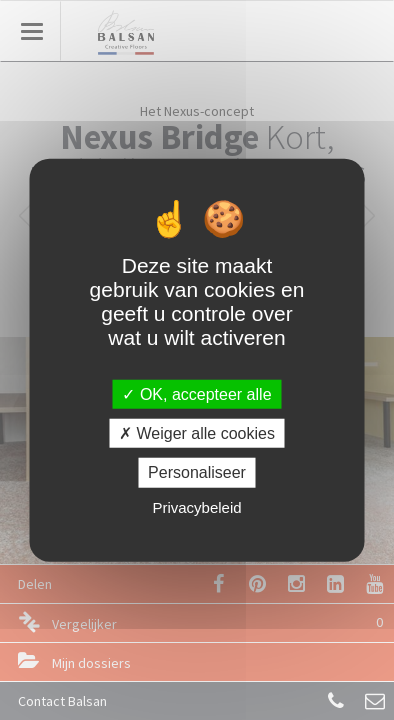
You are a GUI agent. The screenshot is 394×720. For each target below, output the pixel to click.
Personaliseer (197, 472)
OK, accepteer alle (196, 394)
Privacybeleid (196, 506)
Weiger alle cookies (197, 433)
